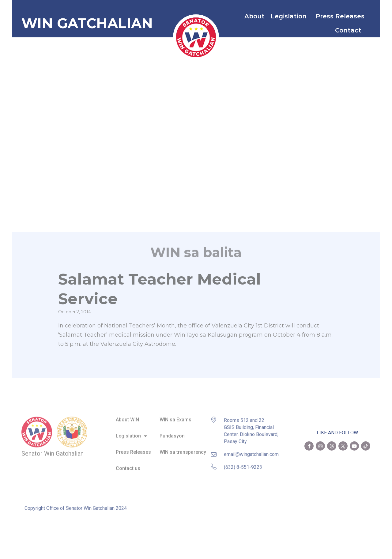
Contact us (128, 465)
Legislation (290, 16)
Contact (350, 30)
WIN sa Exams (175, 417)
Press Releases (340, 16)
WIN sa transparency (183, 449)
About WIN (127, 417)
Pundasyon (172, 433)
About (254, 16)
